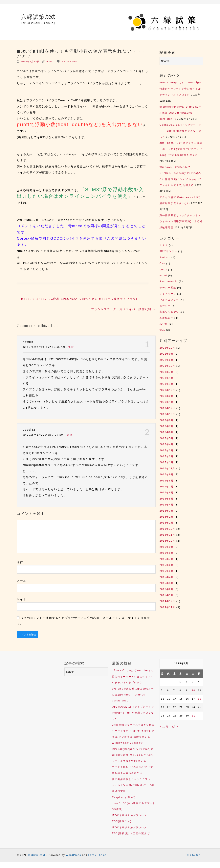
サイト (22, 605)
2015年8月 (167, 553)
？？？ (164, 245)
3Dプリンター (168, 251)
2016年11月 (167, 469)
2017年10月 (167, 414)
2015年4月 (167, 577)
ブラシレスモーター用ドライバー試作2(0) (123, 309)
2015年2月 (167, 589)
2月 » (175, 733)
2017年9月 (167, 420)
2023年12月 (167, 348)
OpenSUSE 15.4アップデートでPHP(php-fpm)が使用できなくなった (180, 131)
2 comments (70, 62)
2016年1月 (167, 523)
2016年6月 (167, 493)
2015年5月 (167, 571)
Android (165, 258)
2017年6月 (167, 432)
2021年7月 (167, 372)
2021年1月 (167, 384)
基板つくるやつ (169, 312)
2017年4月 (167, 444)
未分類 (164, 324)
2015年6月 (167, 565)
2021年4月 (167, 378)
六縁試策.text (38, 17)
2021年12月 (167, 366)
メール (22, 587)
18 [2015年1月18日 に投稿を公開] (200, 705)
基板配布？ (166, 318)
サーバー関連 (168, 288)
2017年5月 (167, 438)
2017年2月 (167, 456)
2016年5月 (167, 499)
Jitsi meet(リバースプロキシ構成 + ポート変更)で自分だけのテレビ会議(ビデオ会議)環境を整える (181, 149)
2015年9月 (167, 547)
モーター (165, 306)
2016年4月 (167, 505)
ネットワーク (168, 294)
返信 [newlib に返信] (71, 347)
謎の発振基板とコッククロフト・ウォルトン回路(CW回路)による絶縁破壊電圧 (181, 221)
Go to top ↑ (195, 861)
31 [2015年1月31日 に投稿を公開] (194, 722)
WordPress (74, 861)
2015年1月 (167, 595)
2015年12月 (167, 529)
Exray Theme (98, 861)
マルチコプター (169, 300)
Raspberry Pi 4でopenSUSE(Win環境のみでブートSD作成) (134, 809)
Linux (163, 270)
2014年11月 (167, 607)
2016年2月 (167, 517)
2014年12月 (167, 601)
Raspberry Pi (169, 282)
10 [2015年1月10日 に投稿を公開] (194, 696)
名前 (20, 568)
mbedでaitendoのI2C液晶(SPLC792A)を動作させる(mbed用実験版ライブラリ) (77, 299)
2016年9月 (167, 475)
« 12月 (164, 733)
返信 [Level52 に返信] (70, 435)
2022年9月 (167, 354)
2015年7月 (167, 559)
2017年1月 (167, 462)
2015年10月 (167, 541)
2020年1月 (167, 402)
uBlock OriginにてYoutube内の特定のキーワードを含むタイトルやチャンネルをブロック (180, 89)
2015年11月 (167, 535)
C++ (162, 263)
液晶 (162, 330)
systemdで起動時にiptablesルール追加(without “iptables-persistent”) (181, 113)
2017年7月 (167, 426)
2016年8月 (167, 481)
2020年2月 (167, 396)
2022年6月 (167, 360)
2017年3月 (167, 450)
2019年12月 (167, 408)
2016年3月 (167, 511)
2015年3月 (167, 583)
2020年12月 (167, 390)
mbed (50, 62)
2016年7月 (167, 487)
